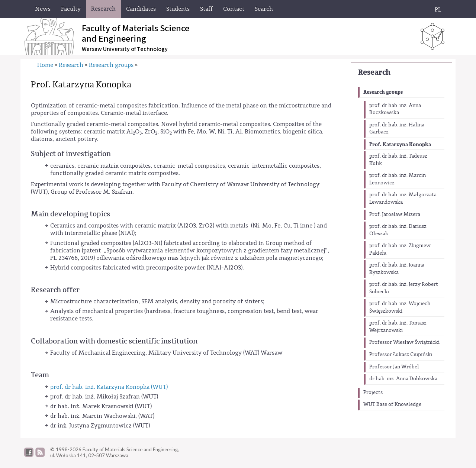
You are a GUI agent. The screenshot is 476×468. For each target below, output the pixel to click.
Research (374, 72)
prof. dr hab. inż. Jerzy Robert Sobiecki (404, 288)
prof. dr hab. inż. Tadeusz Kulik (398, 160)
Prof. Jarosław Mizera (395, 214)
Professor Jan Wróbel (394, 367)
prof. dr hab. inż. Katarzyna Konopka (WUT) (109, 387)
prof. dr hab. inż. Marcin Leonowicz (398, 179)
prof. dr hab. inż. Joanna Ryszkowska (397, 269)
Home (45, 65)
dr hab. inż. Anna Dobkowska (403, 379)
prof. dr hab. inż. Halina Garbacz (397, 129)
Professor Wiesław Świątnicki (404, 342)
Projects (373, 393)
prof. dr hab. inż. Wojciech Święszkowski (400, 307)
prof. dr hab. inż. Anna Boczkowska (395, 109)
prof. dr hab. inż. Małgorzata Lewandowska (403, 199)
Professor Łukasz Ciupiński (401, 355)
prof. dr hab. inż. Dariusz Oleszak (398, 230)
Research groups (383, 92)
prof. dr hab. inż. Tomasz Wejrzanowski (398, 327)
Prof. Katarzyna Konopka (400, 144)
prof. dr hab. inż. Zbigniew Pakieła (400, 249)
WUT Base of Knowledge (392, 404)
